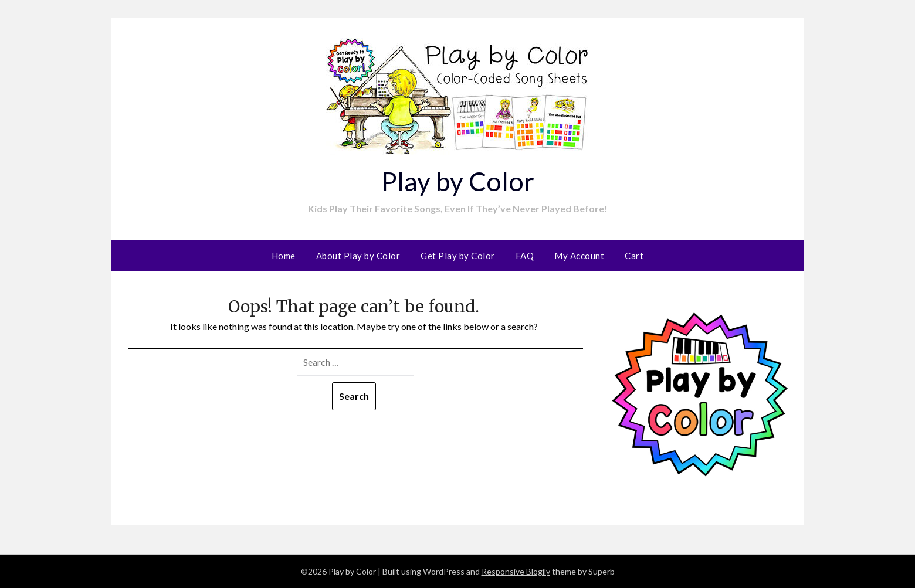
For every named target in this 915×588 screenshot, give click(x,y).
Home (284, 256)
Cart (634, 256)
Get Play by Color (458, 256)
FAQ (525, 256)
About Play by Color (358, 256)
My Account (579, 256)
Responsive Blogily (516, 571)
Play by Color (457, 180)
